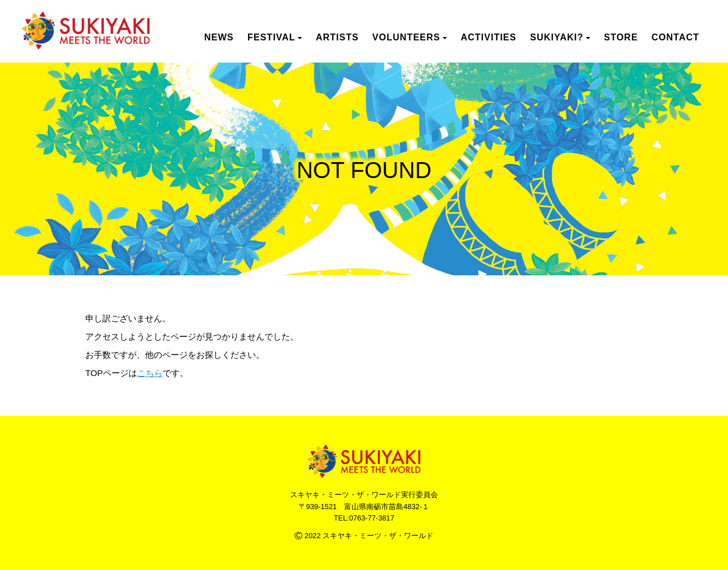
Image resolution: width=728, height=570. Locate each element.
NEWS (219, 37)
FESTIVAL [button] (275, 37)
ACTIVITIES (489, 37)
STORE (621, 37)
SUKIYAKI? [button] (560, 37)
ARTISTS (337, 37)
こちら (150, 373)
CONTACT (676, 37)
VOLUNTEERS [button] (410, 37)
